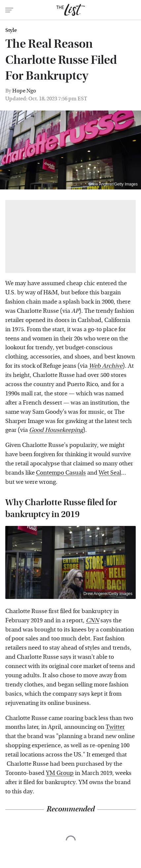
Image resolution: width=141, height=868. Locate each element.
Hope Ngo (24, 91)
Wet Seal (110, 473)
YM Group (60, 773)
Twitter (115, 727)
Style (11, 30)
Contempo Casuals (61, 473)
